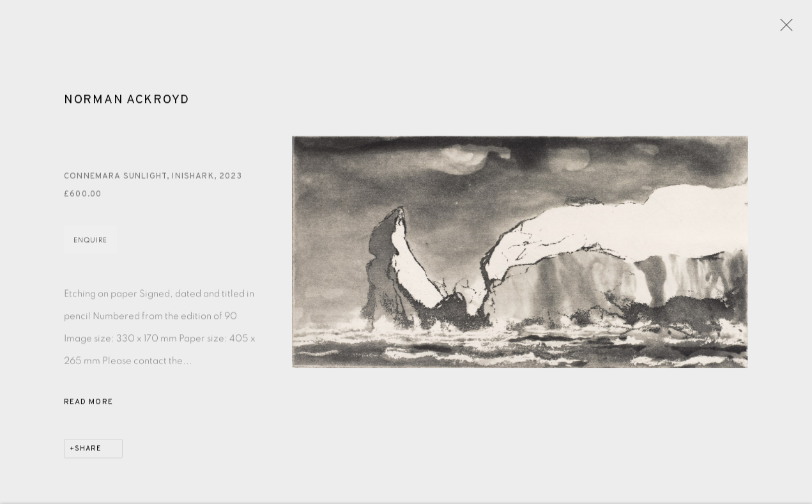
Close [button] (783, 29)
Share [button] (88, 451)
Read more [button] (88, 404)
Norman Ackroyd (127, 102)
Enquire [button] (90, 242)
